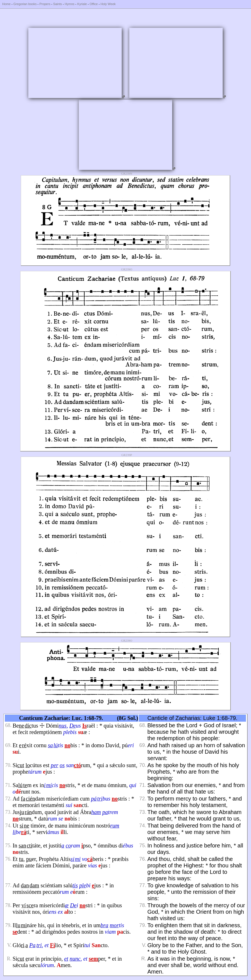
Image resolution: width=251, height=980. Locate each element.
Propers (45, 4)
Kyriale (82, 4)
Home (6, 4)
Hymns (70, 4)
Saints (58, 4)
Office (94, 4)
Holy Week (108, 4)
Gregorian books (25, 4)
